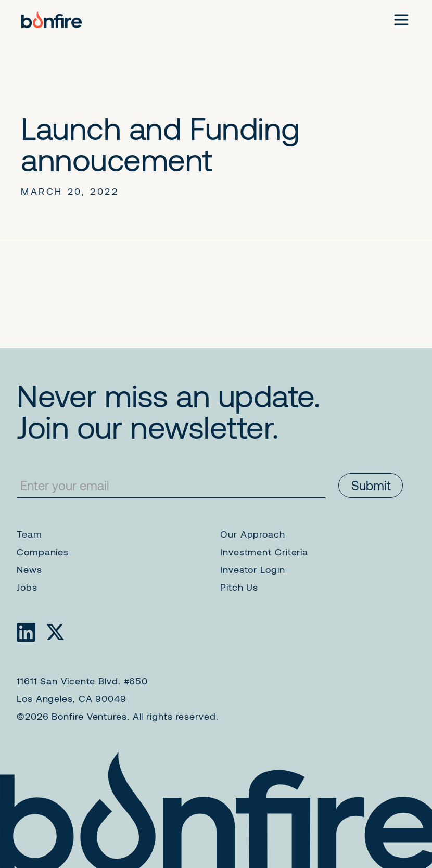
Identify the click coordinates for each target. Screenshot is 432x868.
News (29, 569)
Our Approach (253, 534)
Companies (43, 552)
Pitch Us (239, 587)
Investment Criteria (264, 552)
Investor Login (253, 569)
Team (29, 534)
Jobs (27, 587)
